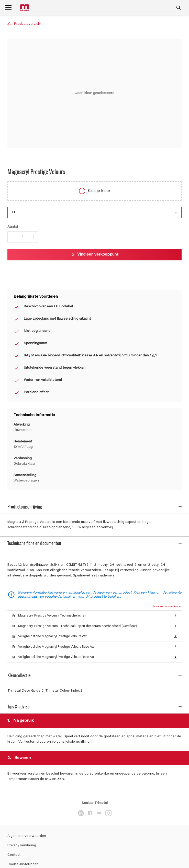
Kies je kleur (95, 191)
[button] (175, 613)
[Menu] (8, 8)
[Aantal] (23, 237)
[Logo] (25, 8)
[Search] (179, 8)
